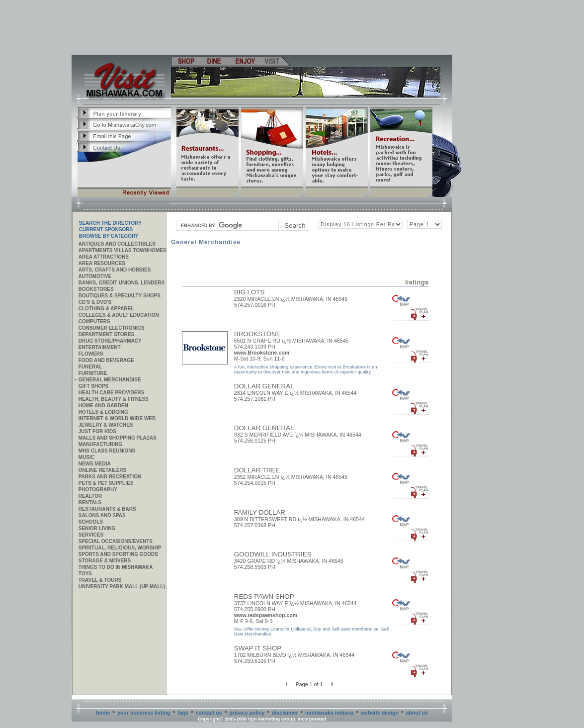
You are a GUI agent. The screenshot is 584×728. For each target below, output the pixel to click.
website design (380, 713)
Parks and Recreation (110, 477)
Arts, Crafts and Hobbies (115, 270)
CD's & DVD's (95, 302)
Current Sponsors (106, 229)
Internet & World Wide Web (117, 418)
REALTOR (90, 496)
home (103, 713)
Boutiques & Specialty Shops (120, 296)
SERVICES (91, 535)
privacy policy (247, 713)
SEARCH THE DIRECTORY (110, 223)
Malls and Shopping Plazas (118, 438)
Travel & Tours (100, 580)
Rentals (90, 502)
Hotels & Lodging (103, 412)
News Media (95, 464)
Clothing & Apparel (106, 309)
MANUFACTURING (100, 444)
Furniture (93, 373)
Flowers (91, 354)
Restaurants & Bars (107, 509)
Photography (98, 490)
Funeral (90, 367)
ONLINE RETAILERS (102, 470)
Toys (85, 574)
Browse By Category (109, 236)
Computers (94, 321)
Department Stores (106, 334)
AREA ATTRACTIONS (104, 257)
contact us (209, 713)
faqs (183, 713)
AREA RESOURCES (102, 263)
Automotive (95, 276)
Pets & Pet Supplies (106, 483)
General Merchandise (110, 380)
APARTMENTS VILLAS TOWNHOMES (123, 250)
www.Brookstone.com (262, 353)
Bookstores (96, 289)
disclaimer (285, 713)
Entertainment (100, 347)
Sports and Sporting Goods (118, 554)
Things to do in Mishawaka (116, 567)
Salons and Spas (102, 515)
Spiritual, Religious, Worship (120, 548)
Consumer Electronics (112, 328)
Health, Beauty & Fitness (114, 399)
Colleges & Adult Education (119, 315)
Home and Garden (103, 406)
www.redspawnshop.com (266, 615)
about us (417, 713)
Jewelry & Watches (106, 425)
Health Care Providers (112, 393)
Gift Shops (94, 386)
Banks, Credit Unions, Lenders (122, 283)
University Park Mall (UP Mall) (122, 587)
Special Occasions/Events (116, 541)
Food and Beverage (106, 360)
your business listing (144, 713)
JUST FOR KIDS (97, 431)
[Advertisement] (262, 27)
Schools (91, 522)
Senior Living (97, 528)
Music (86, 457)
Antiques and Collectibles (117, 244)
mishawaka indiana (329, 713)
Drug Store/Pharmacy (110, 341)
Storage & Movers (105, 561)
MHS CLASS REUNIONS (107, 451)
